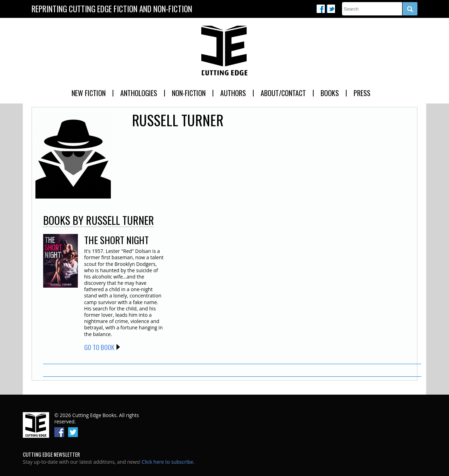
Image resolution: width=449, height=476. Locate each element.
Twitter (331, 9)
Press (362, 93)
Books (330, 93)
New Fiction (89, 93)
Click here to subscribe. (168, 462)
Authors (233, 93)
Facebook (321, 9)
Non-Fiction (189, 93)
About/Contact (283, 93)
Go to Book (99, 347)
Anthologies (139, 93)
